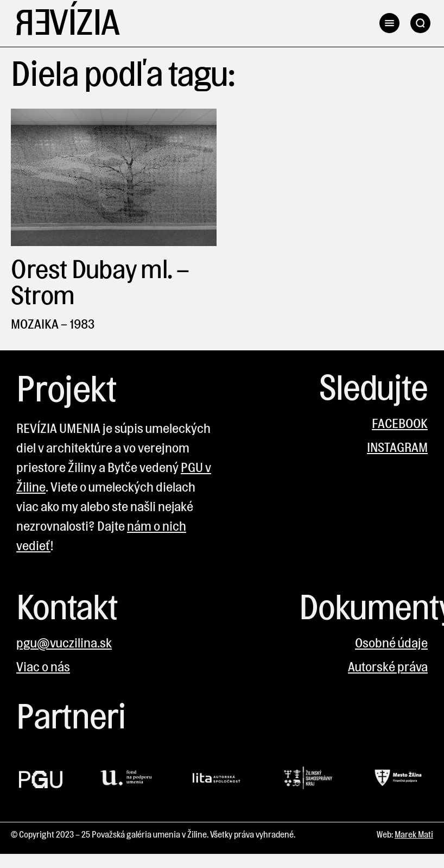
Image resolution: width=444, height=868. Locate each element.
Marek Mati (414, 835)
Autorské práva (388, 667)
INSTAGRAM (397, 448)
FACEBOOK (400, 424)
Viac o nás (43, 667)
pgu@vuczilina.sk (64, 643)
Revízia (66, 23)
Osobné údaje (391, 643)
